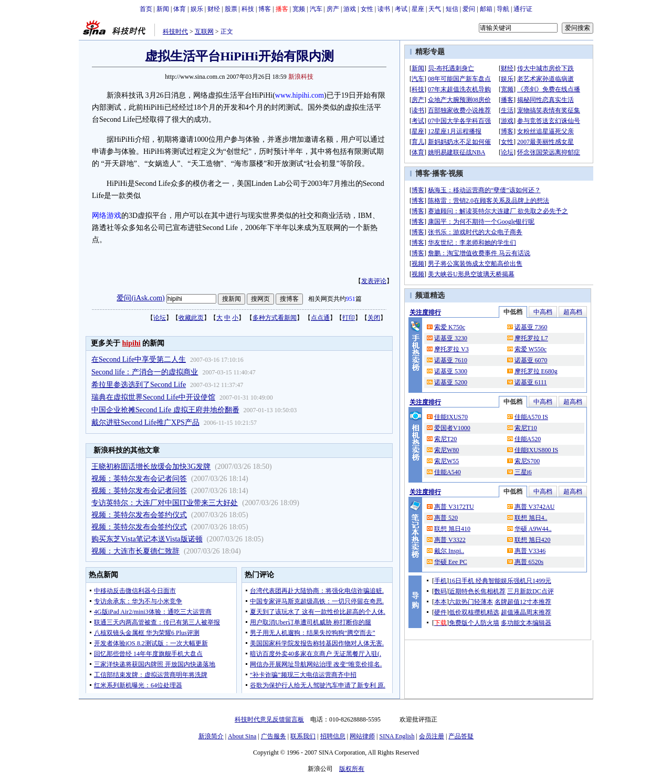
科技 (248, 9)
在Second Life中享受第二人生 (139, 359)
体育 (180, 9)
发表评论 (374, 281)
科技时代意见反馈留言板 (269, 719)
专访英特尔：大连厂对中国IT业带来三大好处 (165, 503)
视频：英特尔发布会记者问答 (139, 479)
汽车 (316, 9)
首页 (146, 9)
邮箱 (486, 9)
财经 (214, 9)
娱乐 (197, 9)
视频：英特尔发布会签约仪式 (139, 515)
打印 (349, 318)
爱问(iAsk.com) (140, 298)
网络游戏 (107, 216)
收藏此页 (191, 318)
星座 (418, 9)
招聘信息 (333, 736)
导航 (503, 9)
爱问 (469, 9)
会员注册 (432, 736)
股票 (231, 9)
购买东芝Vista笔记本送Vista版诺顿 (147, 539)
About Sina (242, 736)
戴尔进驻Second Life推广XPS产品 (145, 422)
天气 (435, 9)
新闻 (163, 9)
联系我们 (303, 736)
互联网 (204, 32)
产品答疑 (461, 736)
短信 (452, 9)
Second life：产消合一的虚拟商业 (145, 372)
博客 (265, 9)
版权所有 (352, 769)
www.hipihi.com (300, 95)
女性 (367, 9)
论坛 (160, 318)
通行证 (523, 9)
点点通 (320, 318)
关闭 (374, 318)
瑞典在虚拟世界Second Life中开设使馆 (153, 397)
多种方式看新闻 (275, 318)
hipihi (132, 343)
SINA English (397, 736)
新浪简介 (211, 736)
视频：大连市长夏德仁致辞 (135, 551)
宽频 (299, 9)
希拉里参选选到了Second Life (139, 385)
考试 (401, 9)
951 (351, 299)
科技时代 (175, 32)
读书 (384, 9)
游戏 (350, 9)
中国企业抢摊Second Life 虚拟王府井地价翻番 (165, 410)
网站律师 (362, 736)
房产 (333, 9)
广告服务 (274, 736)
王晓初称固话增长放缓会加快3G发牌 (151, 467)
